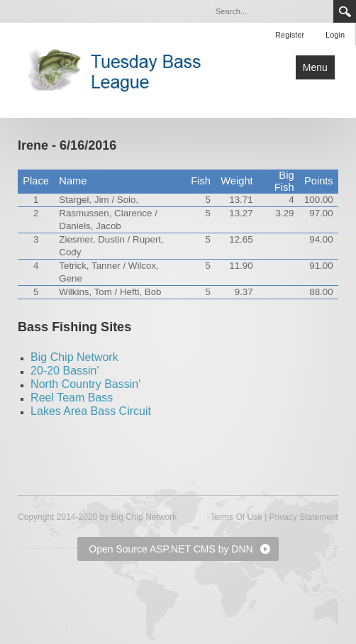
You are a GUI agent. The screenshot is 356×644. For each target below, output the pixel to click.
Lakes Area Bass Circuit (91, 411)
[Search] (270, 11)
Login (335, 35)
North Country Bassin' (85, 384)
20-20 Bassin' (65, 371)
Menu (315, 67)
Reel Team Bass (72, 398)
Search (345, 11)
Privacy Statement (304, 517)
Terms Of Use (236, 517)
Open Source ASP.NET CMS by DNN (171, 549)
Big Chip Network (74, 357)
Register (290, 35)
